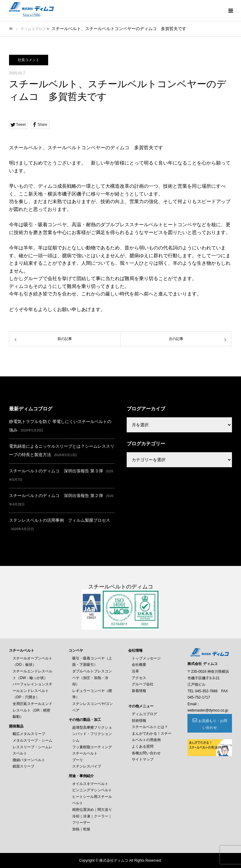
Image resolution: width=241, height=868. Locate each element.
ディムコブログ (33, 29)
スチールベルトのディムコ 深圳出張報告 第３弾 (56, 471)
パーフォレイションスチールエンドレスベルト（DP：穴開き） (32, 691)
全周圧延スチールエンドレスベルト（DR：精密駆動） (32, 710)
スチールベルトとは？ (150, 727)
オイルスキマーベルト (90, 784)
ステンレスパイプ (87, 766)
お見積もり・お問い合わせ (213, 724)
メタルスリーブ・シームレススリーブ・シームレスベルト (32, 747)
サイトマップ (143, 759)
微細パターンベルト (29, 760)
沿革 (135, 671)
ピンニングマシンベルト (92, 790)
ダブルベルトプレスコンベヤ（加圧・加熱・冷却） (92, 678)
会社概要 (139, 665)
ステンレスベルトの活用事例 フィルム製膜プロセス (60, 520)
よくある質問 (143, 746)
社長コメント (29, 60)
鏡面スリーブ (23, 766)
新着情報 (139, 691)
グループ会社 (143, 684)
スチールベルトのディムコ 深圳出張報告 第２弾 (56, 496)
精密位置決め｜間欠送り (92, 810)
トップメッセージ (146, 658)
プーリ (78, 760)
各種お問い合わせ (146, 753)
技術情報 (139, 721)
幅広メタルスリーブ (29, 734)
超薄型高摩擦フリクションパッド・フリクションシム (92, 734)
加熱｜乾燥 (81, 829)
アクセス (139, 678)
